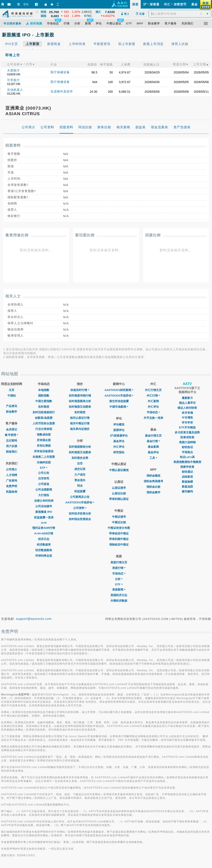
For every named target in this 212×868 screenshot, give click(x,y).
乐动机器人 (15, 90)
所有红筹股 (44, 446)
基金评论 (119, 441)
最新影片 (187, 398)
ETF (44, 468)
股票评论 (119, 430)
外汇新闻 (153, 401)
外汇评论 (119, 447)
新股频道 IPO (44, 512)
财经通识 (187, 472)
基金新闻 (153, 447)
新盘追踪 (187, 487)
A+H (44, 523)
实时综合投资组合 (80, 519)
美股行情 (119, 568)
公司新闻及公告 (80, 497)
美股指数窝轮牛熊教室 (187, 462)
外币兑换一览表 (153, 418)
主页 (12, 390)
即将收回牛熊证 (119, 533)
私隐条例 (12, 492)
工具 (153, 458)
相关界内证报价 (80, 429)
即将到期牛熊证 (119, 539)
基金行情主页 (153, 436)
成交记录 (80, 469)
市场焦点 (187, 452)
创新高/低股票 (44, 418)
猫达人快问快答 (187, 408)
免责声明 (12, 486)
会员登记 (12, 429)
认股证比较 (119, 493)
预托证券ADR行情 (44, 528)
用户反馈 (12, 446)
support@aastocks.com (34, 619)
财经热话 (187, 447)
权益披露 (80, 491)
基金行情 (153, 441)
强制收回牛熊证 (119, 545)
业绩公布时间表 (44, 501)
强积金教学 (153, 492)
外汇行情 (153, 396)
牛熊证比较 (119, 522)
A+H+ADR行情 (44, 533)
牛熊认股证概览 (119, 470)
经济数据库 (44, 545)
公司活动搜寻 (44, 506)
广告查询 (12, 481)
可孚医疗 (13, 80)
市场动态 (119, 573)
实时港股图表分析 (80, 401)
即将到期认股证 (119, 499)
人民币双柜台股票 (44, 423)
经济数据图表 (44, 550)
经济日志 (44, 539)
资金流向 (80, 480)
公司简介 (12, 469)
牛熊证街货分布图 (119, 528)
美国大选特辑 (187, 442)
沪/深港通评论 (119, 436)
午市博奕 (187, 418)
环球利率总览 (44, 556)
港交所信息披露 (119, 401)
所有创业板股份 (44, 451)
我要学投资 (187, 467)
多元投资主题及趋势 (187, 432)
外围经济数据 (119, 601)
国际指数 (44, 396)
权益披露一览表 (44, 517)
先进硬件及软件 (62, 91)
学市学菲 (187, 423)
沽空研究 (44, 478)
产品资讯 (12, 406)
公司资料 (80, 508)
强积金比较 (153, 487)
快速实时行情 (80, 390)
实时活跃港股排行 (44, 412)
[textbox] (180, 14)
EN (26, 4)
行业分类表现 (44, 429)
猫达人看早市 (187, 403)
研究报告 (119, 452)
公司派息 (44, 484)
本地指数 (44, 390)
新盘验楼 (187, 482)
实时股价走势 (80, 458)
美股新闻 (119, 590)
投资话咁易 (187, 437)
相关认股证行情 (80, 418)
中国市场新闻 (119, 407)
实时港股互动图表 (80, 407)
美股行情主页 (119, 562)
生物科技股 (44, 462)
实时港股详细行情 (80, 396)
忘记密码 (12, 441)
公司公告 (44, 473)
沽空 (80, 463)
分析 (119, 579)
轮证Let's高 (187, 457)
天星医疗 (13, 70)
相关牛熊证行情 (80, 423)
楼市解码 (187, 491)
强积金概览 (153, 476)
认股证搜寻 (119, 488)
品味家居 (187, 477)
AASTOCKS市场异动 (80, 502)
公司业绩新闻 (44, 490)
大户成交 (80, 475)
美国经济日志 (119, 595)
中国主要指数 (44, 401)
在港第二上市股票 (44, 457)
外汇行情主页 (153, 390)
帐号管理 (12, 435)
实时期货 (44, 407)
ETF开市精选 (187, 427)
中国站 (12, 396)
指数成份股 (44, 435)
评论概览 (119, 424)
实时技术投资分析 (80, 514)
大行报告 (44, 495)
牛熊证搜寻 (119, 517)
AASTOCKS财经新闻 (119, 390)
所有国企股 (44, 440)
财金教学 (12, 412)
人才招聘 (12, 475)
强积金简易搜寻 (153, 481)
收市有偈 (187, 413)
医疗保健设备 (60, 72)
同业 (80, 486)
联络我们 (12, 452)
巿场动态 (153, 412)
